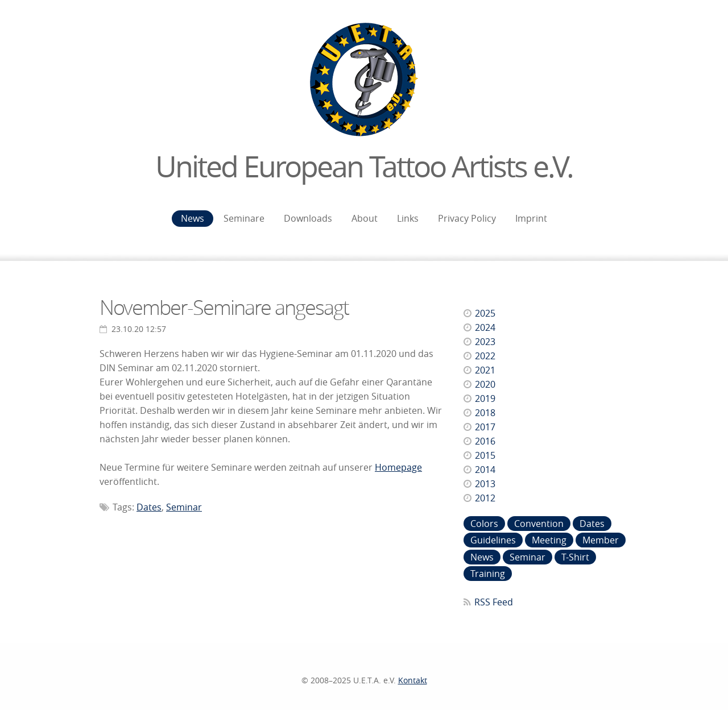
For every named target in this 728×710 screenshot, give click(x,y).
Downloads (308, 218)
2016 (485, 441)
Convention (539, 524)
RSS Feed (494, 602)
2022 (485, 356)
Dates (149, 507)
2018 (485, 413)
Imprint (531, 218)
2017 (485, 427)
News (193, 218)
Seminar (184, 507)
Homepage (398, 467)
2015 (485, 455)
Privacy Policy (467, 218)
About (365, 218)
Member (601, 540)
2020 (485, 384)
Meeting (549, 540)
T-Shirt (575, 557)
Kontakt (413, 680)
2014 (485, 470)
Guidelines (493, 540)
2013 (485, 484)
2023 (485, 342)
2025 (485, 313)
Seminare (244, 218)
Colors (484, 524)
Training (488, 574)
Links (408, 218)
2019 (485, 398)
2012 (485, 498)
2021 (485, 370)
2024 (485, 327)
